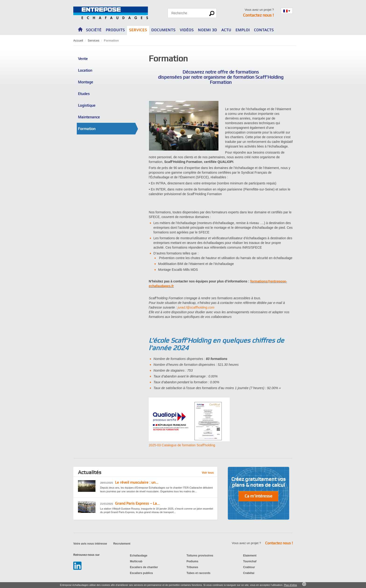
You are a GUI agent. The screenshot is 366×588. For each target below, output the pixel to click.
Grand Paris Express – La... (130, 504)
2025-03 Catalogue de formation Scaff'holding (182, 445)
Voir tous (208, 473)
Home (80, 29)
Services (138, 30)
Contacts (264, 30)
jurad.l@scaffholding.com (196, 307)
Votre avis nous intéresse (90, 544)
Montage (86, 82)
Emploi (243, 30)
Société (94, 30)
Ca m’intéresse (259, 496)
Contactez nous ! (258, 15)
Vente (83, 59)
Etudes (84, 94)
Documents (163, 30)
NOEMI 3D (208, 30)
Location (85, 70)
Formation (87, 129)
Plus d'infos (290, 585)
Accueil (78, 40)
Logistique (87, 105)
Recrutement (122, 544)
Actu (226, 30)
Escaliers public (141, 573)
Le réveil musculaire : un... (129, 483)
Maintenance (89, 117)
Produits (115, 30)
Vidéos (187, 30)
